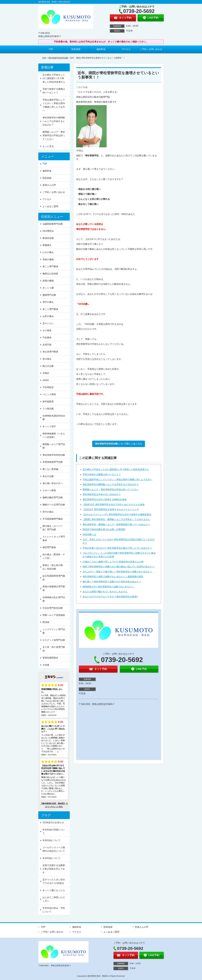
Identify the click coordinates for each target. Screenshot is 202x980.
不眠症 (46, 373)
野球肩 (46, 622)
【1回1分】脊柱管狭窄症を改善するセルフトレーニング (111, 509)
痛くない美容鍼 (50, 469)
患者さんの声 (49, 185)
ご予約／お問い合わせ (151, 49)
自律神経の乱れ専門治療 (54, 599)
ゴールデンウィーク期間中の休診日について (54, 849)
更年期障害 (48, 402)
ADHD (46, 380)
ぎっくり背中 (49, 426)
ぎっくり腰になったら (54, 890)
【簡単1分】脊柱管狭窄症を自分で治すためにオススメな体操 (114, 505)
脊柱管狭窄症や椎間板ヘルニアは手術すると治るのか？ (111, 484)
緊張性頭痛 (48, 238)
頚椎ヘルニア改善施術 (54, 615)
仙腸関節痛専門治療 (53, 224)
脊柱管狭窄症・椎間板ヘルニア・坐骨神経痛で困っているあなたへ (116, 524)
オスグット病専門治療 (54, 640)
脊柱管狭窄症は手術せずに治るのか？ (102, 494)
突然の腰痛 (48, 259)
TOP (51, 49)
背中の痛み (48, 302)
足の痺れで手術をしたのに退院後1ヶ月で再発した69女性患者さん (116, 469)
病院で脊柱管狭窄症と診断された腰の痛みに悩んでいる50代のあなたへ (119, 567)
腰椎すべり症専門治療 (54, 505)
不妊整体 (47, 338)
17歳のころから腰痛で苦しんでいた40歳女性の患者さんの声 (113, 562)
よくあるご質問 (50, 206)
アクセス (126, 49)
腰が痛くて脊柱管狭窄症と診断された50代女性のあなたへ (112, 582)
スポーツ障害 (49, 490)
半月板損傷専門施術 (53, 519)
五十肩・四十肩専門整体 (54, 649)
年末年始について (51, 840)
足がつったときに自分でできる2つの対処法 (54, 881)
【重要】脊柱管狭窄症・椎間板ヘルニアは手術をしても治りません (116, 519)
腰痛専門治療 (49, 295)
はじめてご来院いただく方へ (54, 899)
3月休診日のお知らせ (53, 822)
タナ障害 (47, 331)
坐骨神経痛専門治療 (53, 462)
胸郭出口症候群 (50, 274)
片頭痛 (46, 665)
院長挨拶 (76, 49)
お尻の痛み (48, 316)
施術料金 (101, 49)
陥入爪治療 (48, 366)
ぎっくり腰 (48, 288)
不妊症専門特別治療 (53, 608)
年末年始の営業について (54, 831)
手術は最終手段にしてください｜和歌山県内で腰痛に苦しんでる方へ (117, 480)
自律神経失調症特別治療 (54, 418)
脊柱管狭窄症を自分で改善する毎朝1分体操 (105, 499)
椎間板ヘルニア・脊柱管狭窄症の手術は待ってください (111, 490)
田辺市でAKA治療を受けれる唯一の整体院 (104, 529)
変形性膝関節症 (50, 658)
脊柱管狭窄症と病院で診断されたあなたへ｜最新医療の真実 (113, 577)
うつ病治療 (48, 409)
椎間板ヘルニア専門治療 (54, 446)
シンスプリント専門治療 (54, 631)
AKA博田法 (48, 231)
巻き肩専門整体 (50, 352)
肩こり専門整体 (50, 266)
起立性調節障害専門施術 (54, 578)
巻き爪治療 (48, 476)
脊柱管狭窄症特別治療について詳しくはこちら (119, 444)
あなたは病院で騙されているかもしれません (105, 592)
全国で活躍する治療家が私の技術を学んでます (54, 869)
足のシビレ (48, 323)
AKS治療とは (89, 534)
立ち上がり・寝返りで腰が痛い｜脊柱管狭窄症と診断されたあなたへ (117, 572)
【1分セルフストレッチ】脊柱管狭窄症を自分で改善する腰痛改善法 (117, 515)
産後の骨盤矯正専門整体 (54, 588)
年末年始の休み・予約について (54, 910)
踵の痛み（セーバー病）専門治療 (53, 528)
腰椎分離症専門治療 (53, 498)
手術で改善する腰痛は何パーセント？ (102, 474)
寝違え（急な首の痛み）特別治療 (53, 567)
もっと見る (48, 146)
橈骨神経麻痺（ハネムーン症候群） (54, 435)
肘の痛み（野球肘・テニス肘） (54, 556)
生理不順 (47, 345)
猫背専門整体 (49, 547)
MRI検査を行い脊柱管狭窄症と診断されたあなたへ (108, 587)
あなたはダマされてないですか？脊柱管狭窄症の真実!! (110, 597)
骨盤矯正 (47, 245)
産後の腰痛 (48, 281)
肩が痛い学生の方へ (53, 483)
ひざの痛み (48, 252)
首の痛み (47, 359)
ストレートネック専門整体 (54, 539)
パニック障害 (49, 394)
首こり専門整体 (50, 309)
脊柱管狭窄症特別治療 (58, 58)
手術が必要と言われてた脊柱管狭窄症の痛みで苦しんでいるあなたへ (117, 548)
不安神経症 (48, 387)
